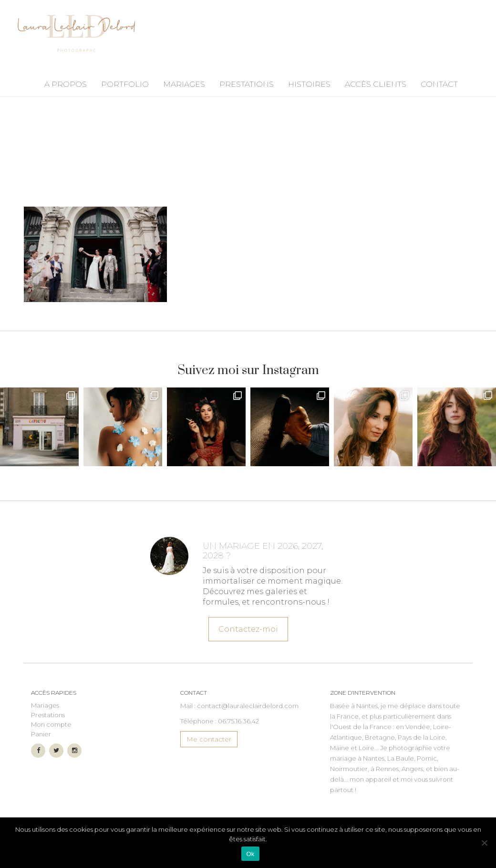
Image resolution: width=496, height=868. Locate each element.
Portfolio (125, 84)
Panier (41, 734)
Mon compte (51, 724)
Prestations (247, 84)
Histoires (309, 84)
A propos (66, 84)
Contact (439, 84)
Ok (250, 854)
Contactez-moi (248, 627)
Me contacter (209, 739)
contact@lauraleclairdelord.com (248, 706)
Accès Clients (376, 84)
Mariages (184, 84)
